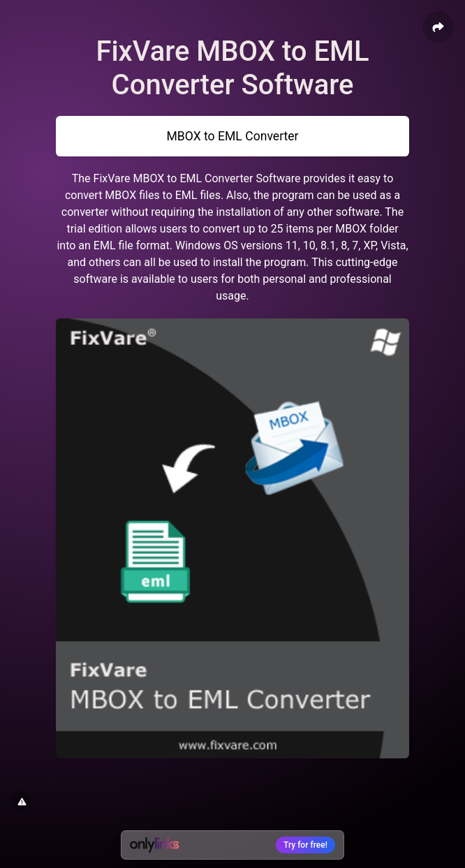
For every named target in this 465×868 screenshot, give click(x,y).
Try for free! (305, 845)
